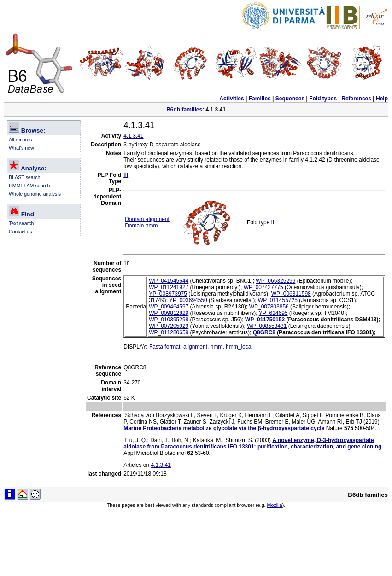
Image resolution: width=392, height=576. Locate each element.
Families (260, 99)
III (126, 175)
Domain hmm (141, 226)
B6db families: (185, 110)
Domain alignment (147, 219)
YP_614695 (273, 313)
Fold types (323, 99)
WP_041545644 (169, 281)
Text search (21, 223)
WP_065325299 (275, 281)
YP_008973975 (168, 294)
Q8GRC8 (264, 332)
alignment (195, 347)
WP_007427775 (263, 287)
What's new (21, 148)
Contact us (20, 232)
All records (20, 140)
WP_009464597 (169, 307)
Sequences (290, 99)
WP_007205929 (169, 326)
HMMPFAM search (29, 186)
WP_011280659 (169, 332)
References (356, 99)
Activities (231, 99)
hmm (217, 347)
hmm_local (239, 347)
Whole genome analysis (35, 194)
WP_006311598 (291, 294)
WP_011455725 (278, 300)
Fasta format (165, 347)
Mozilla (275, 505)
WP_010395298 (169, 320)
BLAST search (25, 177)
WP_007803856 (269, 307)
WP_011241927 (169, 287)
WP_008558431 (267, 326)
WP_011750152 (265, 320)
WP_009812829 (169, 313)
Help (382, 99)
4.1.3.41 (133, 136)
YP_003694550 (188, 300)
